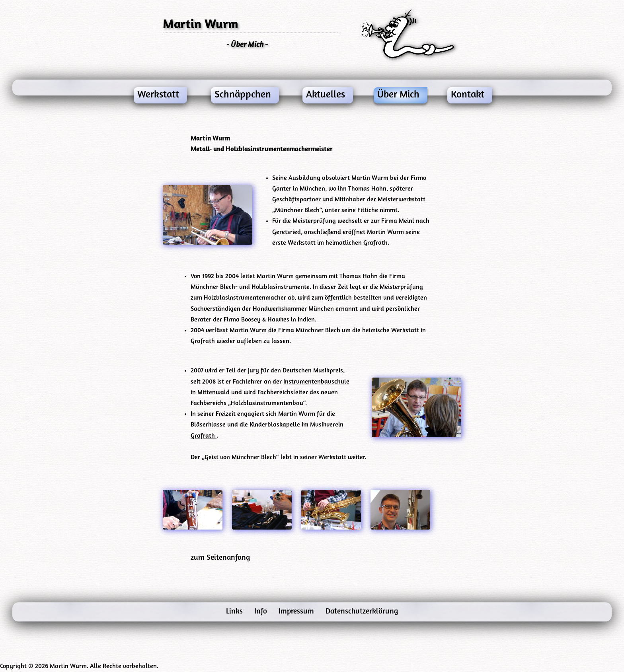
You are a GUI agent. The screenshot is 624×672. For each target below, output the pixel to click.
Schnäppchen (243, 95)
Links (235, 612)
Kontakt (468, 95)
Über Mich (398, 95)
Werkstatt (158, 95)
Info (262, 612)
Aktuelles (326, 95)
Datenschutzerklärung (362, 612)
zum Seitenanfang (220, 558)
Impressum (297, 612)
